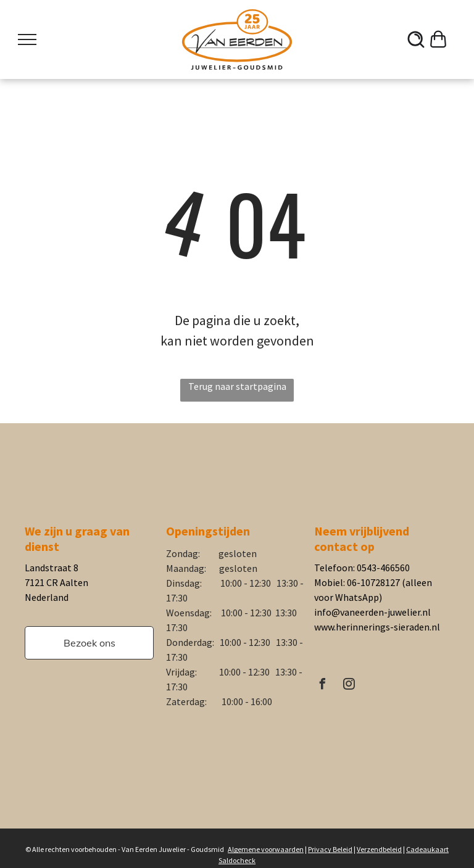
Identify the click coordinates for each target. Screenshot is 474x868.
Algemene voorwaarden (266, 849)
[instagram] (349, 686)
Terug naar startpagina (237, 386)
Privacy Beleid (330, 849)
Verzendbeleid (379, 849)
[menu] (27, 39)
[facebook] (323, 686)
